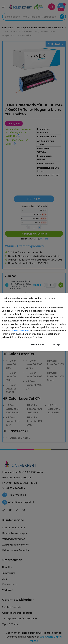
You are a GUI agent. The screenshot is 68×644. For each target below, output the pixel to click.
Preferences (38, 344)
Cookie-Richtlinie (20, 331)
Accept (57, 344)
